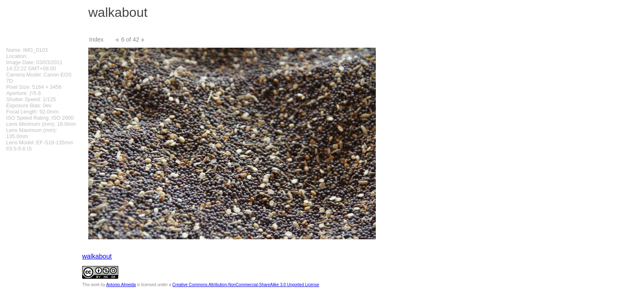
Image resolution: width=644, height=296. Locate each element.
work (95, 285)
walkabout (97, 256)
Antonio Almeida (121, 285)
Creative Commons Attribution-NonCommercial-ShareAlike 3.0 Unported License (246, 285)
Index (96, 39)
